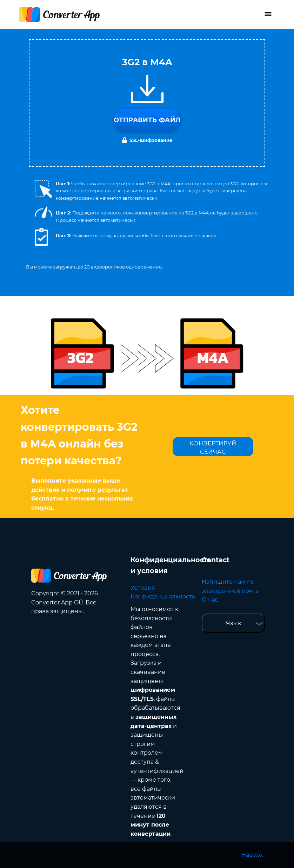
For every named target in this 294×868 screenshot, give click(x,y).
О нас (210, 600)
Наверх (252, 855)
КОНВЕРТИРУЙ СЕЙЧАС (213, 448)
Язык (233, 623)
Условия (143, 588)
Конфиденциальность (163, 597)
